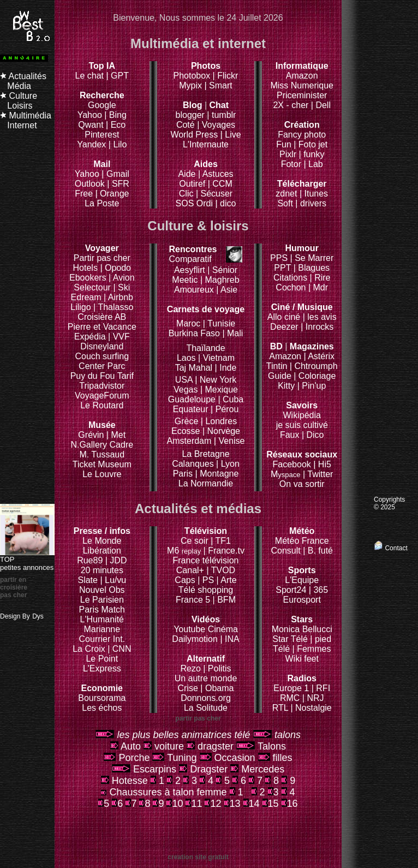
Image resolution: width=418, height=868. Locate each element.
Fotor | (295, 164)
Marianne (102, 629)
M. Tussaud (102, 454)
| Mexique (219, 390)
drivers (313, 203)
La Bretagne (205, 454)
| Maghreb (220, 280)
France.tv (226, 551)
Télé (281, 649)
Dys (38, 616)
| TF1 (221, 541)
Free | (87, 194)
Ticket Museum (102, 464)
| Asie (227, 290)
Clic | (189, 194)
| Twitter (318, 474)
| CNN (119, 649)
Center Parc (102, 366)
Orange (114, 194)
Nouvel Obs (102, 590)
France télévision (206, 560)
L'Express (102, 668)
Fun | (287, 144)
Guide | (283, 376)
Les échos (102, 708)
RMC (291, 698)
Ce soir (204, 536)
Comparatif (193, 254)
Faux (291, 435)
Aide (188, 174)
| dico (225, 203)
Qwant (92, 125)
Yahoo (90, 115)
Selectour (92, 287)
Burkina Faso (194, 333)
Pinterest (102, 135)
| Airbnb (118, 297)
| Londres (219, 421)
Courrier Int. (102, 639)
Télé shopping (206, 590)
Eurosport (302, 600)
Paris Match (102, 610)
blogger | (194, 115)
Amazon (302, 76)
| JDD (116, 560)
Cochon (292, 287)
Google (102, 100)
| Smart (218, 85)
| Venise (229, 441)
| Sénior (222, 270)
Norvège (224, 431)
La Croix (89, 649)
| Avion (121, 278)
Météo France (302, 541)
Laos (186, 358)
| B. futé (318, 551)
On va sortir (302, 484)
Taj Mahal (195, 368)
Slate (89, 580)
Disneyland (102, 346)
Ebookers (88, 278)
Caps (186, 580)
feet (311, 659)
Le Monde (102, 541)
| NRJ (313, 698)
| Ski (121, 287)
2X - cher (292, 105)
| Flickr (226, 76)
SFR (121, 184)
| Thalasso (113, 307)
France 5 (193, 600)
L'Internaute (206, 144)
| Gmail (115, 174)
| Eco (116, 125)
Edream (86, 297)
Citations (290, 278)
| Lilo (118, 144)
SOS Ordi (196, 203)
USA (184, 380)
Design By (15, 616)
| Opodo (115, 268)
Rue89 (91, 560)
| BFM (224, 600)
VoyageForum (102, 396)
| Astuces (216, 174)
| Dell (321, 105)
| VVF (119, 337)
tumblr (224, 115)
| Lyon (228, 464)
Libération (102, 551)
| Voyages (216, 125)
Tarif (126, 376)
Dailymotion (195, 639)
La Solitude (206, 708)
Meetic (185, 280)
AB (120, 317)
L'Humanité (102, 619)
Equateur (192, 409)
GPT (120, 76)
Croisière (95, 317)
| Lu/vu (113, 580)
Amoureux (195, 290)
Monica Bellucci (302, 629)
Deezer (285, 327)
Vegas (186, 390)
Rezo (190, 668)
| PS (206, 580)
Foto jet (313, 144)
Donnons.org (206, 698)
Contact (396, 548)
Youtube (191, 629)
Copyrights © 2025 (389, 503)
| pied (321, 639)
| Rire (320, 278)
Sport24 (291, 590)
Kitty (286, 386)
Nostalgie (313, 708)
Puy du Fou (93, 376)
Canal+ (192, 570)
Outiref (192, 184)
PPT (282, 268)
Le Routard (102, 405)
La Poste (102, 203)
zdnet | (289, 194)
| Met (116, 435)
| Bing (115, 115)
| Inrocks (317, 327)
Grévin (97, 430)
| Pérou (225, 409)
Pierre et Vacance (102, 327)
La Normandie (206, 483)
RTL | (284, 708)
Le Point (102, 659)
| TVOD (221, 570)
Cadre (122, 445)
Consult (287, 551)
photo (315, 135)
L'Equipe (302, 580)
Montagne (219, 474)
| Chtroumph (314, 366)
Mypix (192, 85)
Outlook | (92, 184)
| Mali (232, 333)
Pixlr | (291, 154)
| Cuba (231, 399)
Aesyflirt (190, 270)
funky (314, 154)
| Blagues (312, 268)
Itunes (317, 194)
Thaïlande (205, 348)
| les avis (320, 317)
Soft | (287, 203)
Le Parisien (102, 600)
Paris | (185, 474)
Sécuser (217, 194)
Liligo (82, 307)
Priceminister (302, 95)
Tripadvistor (102, 386)
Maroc (188, 323)
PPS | (282, 258)
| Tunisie (219, 323)
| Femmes (312, 649)
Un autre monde (206, 678)
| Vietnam (216, 358)
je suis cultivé (302, 425)
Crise (189, 688)
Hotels (85, 268)
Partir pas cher (102, 258)
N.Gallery (89, 445)
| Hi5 (322, 464)
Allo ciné (284, 317)
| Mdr (318, 287)
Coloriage (317, 376)
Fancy (290, 135)
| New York (216, 380)
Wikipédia (302, 410)
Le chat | (93, 76)
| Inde (226, 368)
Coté (186, 125)
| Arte (227, 580)
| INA (229, 639)
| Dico (313, 435)
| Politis (217, 668)
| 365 (318, 590)
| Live (231, 135)
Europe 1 (291, 688)
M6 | (187, 551)
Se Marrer (314, 258)
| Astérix (319, 356)
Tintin (277, 366)
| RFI (321, 688)
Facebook (302, 459)
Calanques (193, 464)
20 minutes (102, 570)
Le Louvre (102, 474)
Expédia (91, 337)
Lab (316, 164)
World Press (195, 135)
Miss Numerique (302, 85)
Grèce (187, 421)
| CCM (220, 184)
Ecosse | (189, 431)
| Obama (217, 688)
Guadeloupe (192, 399)
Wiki (294, 659)
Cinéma (223, 629)
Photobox (193, 76)
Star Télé (290, 639)
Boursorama (102, 698)
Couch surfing (102, 356)
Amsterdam (189, 441)
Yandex (91, 144)
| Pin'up (312, 386)
